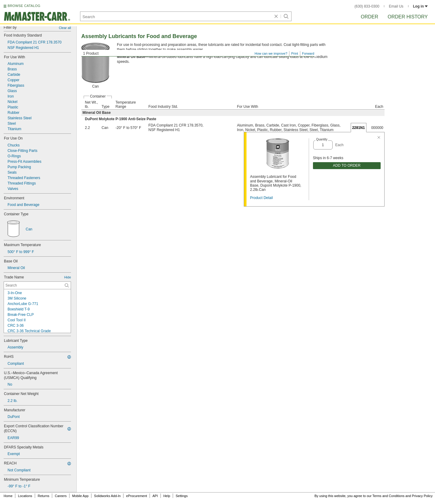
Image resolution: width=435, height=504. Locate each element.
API (155, 496)
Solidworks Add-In (107, 496)
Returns (44, 496)
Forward (308, 53)
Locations (25, 496)
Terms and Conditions (388, 496)
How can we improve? (271, 53)
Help (167, 496)
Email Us (396, 6)
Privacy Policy (422, 496)
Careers (61, 496)
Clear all (65, 28)
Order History (408, 17)
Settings (182, 496)
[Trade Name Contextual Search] (37, 285)
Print (295, 53)
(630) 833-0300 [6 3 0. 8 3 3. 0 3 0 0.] (367, 6)
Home (8, 496)
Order (369, 17)
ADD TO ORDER (347, 165)
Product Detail (261, 198)
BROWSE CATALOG (24, 6)
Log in (420, 6)
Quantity (322, 139)
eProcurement (137, 496)
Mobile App (80, 496)
